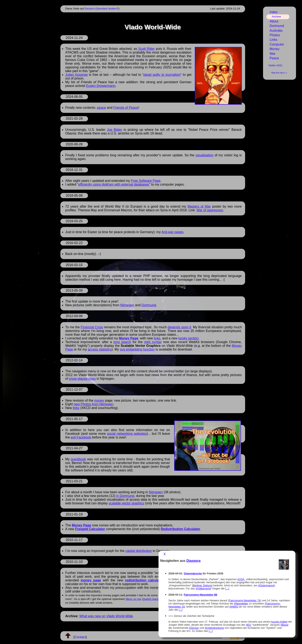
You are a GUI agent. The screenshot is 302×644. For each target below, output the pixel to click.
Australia (276, 31)
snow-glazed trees (82, 379)
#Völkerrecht (203, 588)
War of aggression (210, 210)
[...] (227, 588)
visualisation (204, 155)
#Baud (284, 625)
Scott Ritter (147, 49)
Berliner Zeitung (202, 585)
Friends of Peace (126, 108)
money (99, 400)
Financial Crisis (92, 327)
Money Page (129, 338)
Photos (275, 35)
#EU (249, 625)
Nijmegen (127, 305)
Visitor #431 (275, 65)
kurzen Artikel (279, 622)
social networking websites (127, 434)
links (157, 338)
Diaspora (193, 561)
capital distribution (139, 551)
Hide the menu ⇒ (279, 73)
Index (274, 12)
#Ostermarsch (267, 585)
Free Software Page (146, 181)
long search (122, 342)
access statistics (100, 349)
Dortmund (149, 305)
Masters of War (199, 206)
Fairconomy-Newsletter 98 (200, 595)
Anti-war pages (172, 232)
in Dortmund (125, 496)
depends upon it (179, 327)
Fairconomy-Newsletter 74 (244, 600)
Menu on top (133, 599)
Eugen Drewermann (101, 86)
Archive (276, 17)
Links (273, 40)
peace (101, 108)
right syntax (153, 342)
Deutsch (90, 9)
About (274, 21)
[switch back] (151, 599)
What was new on (106, 616)
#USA (241, 579)
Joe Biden (115, 130)
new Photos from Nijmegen (93, 404)
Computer (277, 44)
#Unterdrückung (214, 628)
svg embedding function (137, 349)
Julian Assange (77, 75)
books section (188, 338)
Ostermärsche (193, 573)
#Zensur (194, 628)
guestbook (78, 459)
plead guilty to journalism (162, 75)
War (273, 54)
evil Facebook (81, 437)
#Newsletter (241, 604)
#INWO (234, 607)
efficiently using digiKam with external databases (114, 184)
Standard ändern (107, 9)
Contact (80, 637)
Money (275, 49)
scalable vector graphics (126, 503)
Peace (274, 58)
